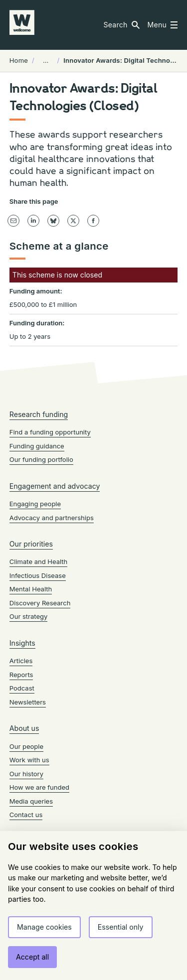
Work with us (29, 760)
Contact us (26, 815)
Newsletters (28, 702)
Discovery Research (40, 603)
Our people (26, 746)
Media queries (31, 801)
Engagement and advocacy (55, 486)
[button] (121, 25)
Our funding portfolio (41, 459)
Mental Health (31, 589)
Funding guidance (37, 446)
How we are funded (39, 787)
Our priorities (31, 544)
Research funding (39, 414)
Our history (26, 774)
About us (24, 728)
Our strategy (29, 616)
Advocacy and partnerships (52, 518)
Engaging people (35, 504)
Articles (21, 661)
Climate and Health (39, 561)
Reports (21, 675)
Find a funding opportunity (50, 432)
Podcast (22, 688)
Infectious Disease (38, 575)
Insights (22, 643)
